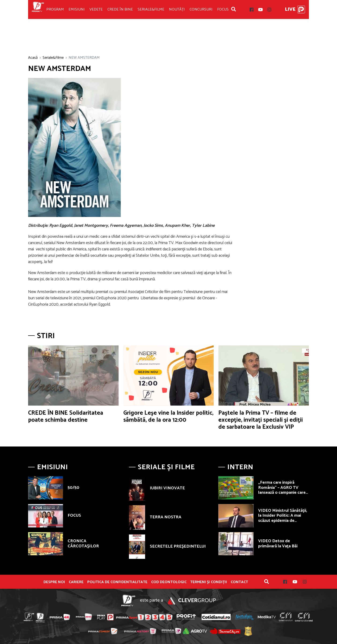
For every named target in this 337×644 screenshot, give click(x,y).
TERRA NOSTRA (166, 517)
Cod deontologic (169, 582)
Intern (240, 467)
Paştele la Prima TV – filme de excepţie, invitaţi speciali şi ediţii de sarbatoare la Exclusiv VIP (261, 420)
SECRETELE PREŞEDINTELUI (178, 546)
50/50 (73, 488)
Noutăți (177, 9)
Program (55, 9)
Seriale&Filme (151, 9)
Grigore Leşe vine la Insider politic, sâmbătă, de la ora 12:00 (168, 417)
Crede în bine (120, 9)
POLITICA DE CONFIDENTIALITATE (117, 582)
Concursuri (201, 9)
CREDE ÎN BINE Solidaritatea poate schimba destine (66, 417)
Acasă (33, 58)
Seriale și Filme (166, 467)
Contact (239, 582)
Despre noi (54, 582)
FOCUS (74, 516)
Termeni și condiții (209, 582)
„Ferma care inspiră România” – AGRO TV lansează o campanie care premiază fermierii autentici (282, 493)
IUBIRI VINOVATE (167, 488)
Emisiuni (77, 9)
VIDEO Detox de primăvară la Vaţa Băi (278, 544)
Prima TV (38, 9)
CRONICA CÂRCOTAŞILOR (83, 544)
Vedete (96, 9)
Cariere (76, 582)
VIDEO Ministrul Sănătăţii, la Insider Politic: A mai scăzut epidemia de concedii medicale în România (283, 521)
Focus (223, 9)
